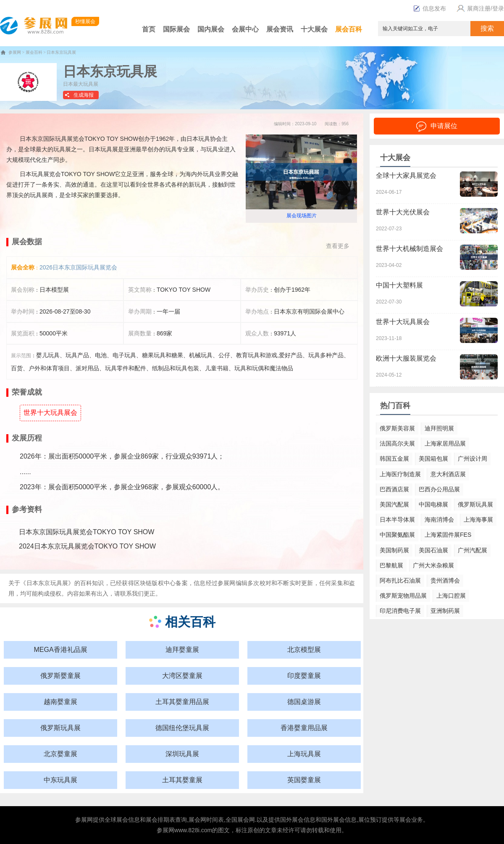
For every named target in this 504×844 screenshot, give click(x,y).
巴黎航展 (391, 565)
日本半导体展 (397, 520)
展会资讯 (280, 29)
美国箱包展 (433, 459)
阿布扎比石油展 (400, 580)
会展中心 (245, 29)
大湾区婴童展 (182, 676)
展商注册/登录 (479, 8)
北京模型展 (304, 650)
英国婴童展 (304, 780)
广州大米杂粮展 (433, 565)
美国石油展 (433, 550)
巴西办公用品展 (439, 489)
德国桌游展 (304, 702)
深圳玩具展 (182, 754)
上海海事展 (478, 520)
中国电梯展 (433, 504)
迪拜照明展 (439, 428)
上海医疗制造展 (400, 474)
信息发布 (430, 8)
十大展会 (314, 29)
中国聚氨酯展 (397, 535)
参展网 (15, 52)
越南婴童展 (60, 702)
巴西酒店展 (394, 489)
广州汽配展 (472, 550)
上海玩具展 (304, 754)
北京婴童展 (60, 754)
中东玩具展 (60, 780)
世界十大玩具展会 (50, 413)
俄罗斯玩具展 (60, 728)
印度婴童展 (304, 676)
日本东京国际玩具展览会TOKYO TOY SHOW (87, 532)
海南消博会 (439, 520)
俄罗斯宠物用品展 (403, 596)
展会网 (197, 820)
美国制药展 (394, 550)
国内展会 (211, 29)
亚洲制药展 (445, 611)
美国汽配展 (394, 504)
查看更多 (338, 246)
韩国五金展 (394, 459)
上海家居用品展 (445, 443)
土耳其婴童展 (182, 780)
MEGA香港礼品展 (60, 650)
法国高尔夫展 (397, 443)
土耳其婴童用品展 (182, 702)
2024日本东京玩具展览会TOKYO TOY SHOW (87, 546)
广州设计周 (472, 459)
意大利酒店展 (448, 474)
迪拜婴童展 (182, 650)
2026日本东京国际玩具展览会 (78, 267)
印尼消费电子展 (400, 611)
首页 (149, 29)
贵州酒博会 (445, 580)
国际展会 (176, 29)
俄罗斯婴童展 (60, 676)
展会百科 (349, 29)
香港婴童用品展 (304, 728)
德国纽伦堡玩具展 (182, 728)
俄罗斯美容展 (397, 428)
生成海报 (84, 95)
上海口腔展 (451, 596)
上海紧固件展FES (448, 535)
